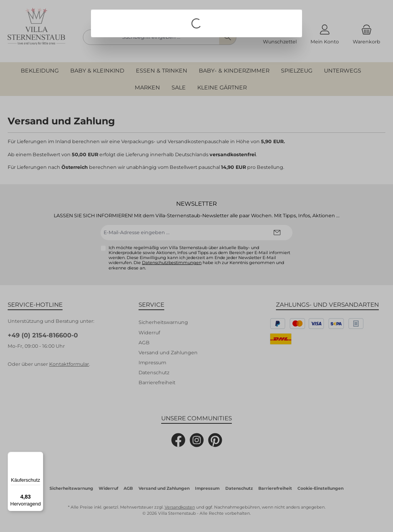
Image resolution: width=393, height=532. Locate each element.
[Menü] (39, 456)
